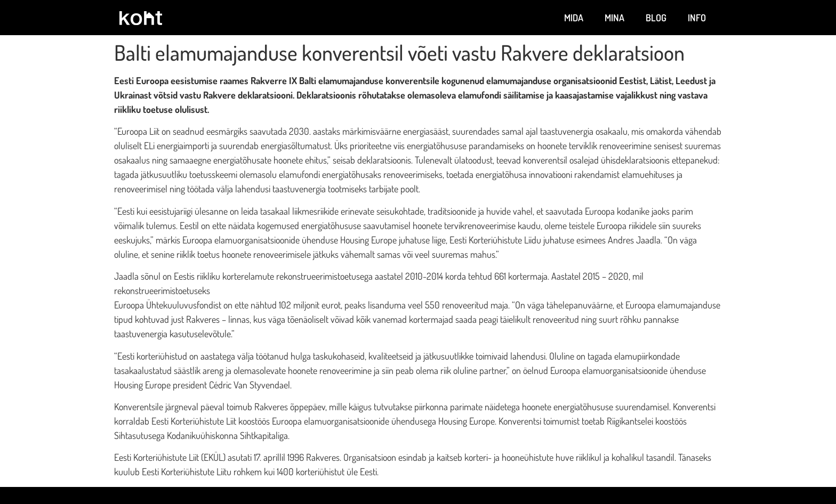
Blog (656, 18)
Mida (574, 18)
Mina (614, 18)
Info (697, 18)
